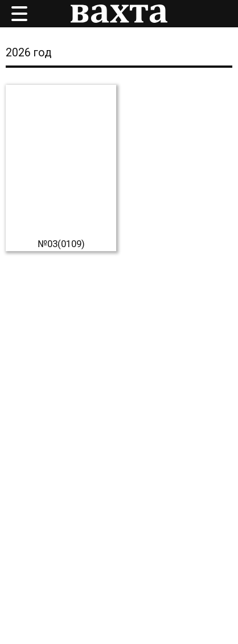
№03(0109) (61, 244)
